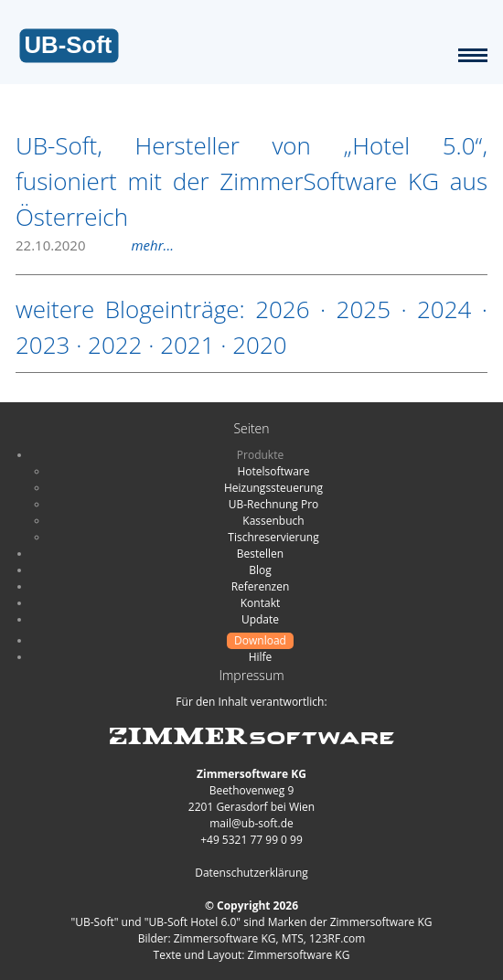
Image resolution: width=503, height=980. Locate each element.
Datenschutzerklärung (251, 873)
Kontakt (260, 603)
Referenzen (261, 586)
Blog (260, 570)
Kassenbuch (273, 521)
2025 (364, 309)
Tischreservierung (273, 537)
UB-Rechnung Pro (274, 504)
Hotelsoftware (274, 471)
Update (260, 619)
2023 (43, 345)
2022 (115, 345)
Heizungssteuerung (273, 488)
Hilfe (261, 657)
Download (260, 640)
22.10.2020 (95, 245)
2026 (282, 309)
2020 (259, 345)
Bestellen (260, 554)
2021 (187, 345)
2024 (444, 309)
